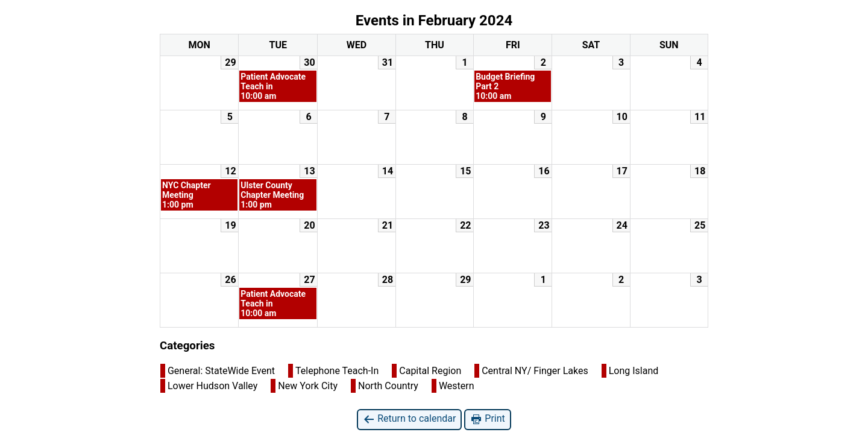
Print (487, 419)
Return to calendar (409, 419)
